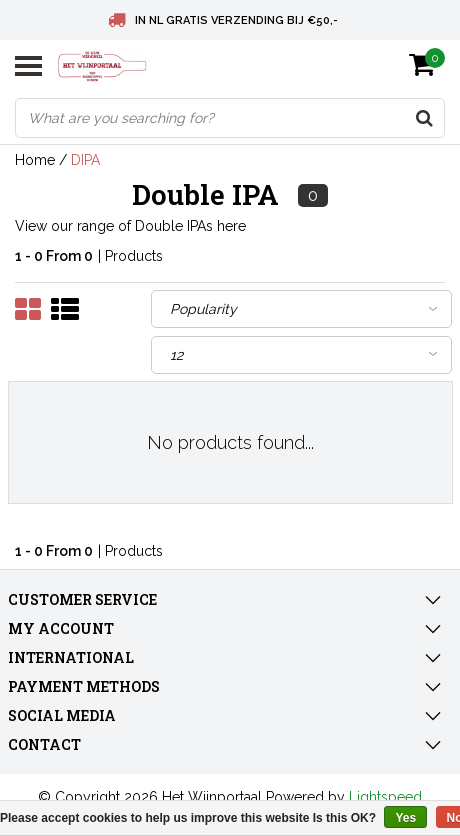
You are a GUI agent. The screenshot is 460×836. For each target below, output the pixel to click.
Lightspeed (385, 797)
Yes (405, 818)
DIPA (85, 160)
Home (35, 160)
